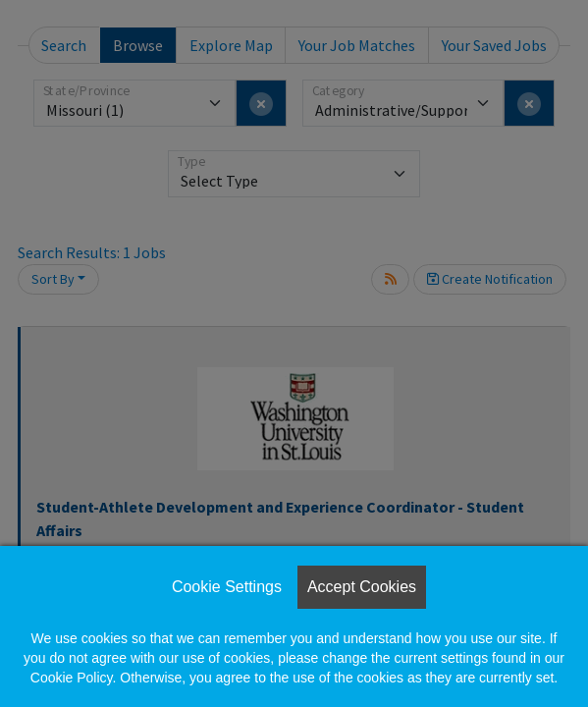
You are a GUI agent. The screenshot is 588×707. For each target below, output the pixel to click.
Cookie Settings (227, 587)
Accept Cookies (362, 587)
